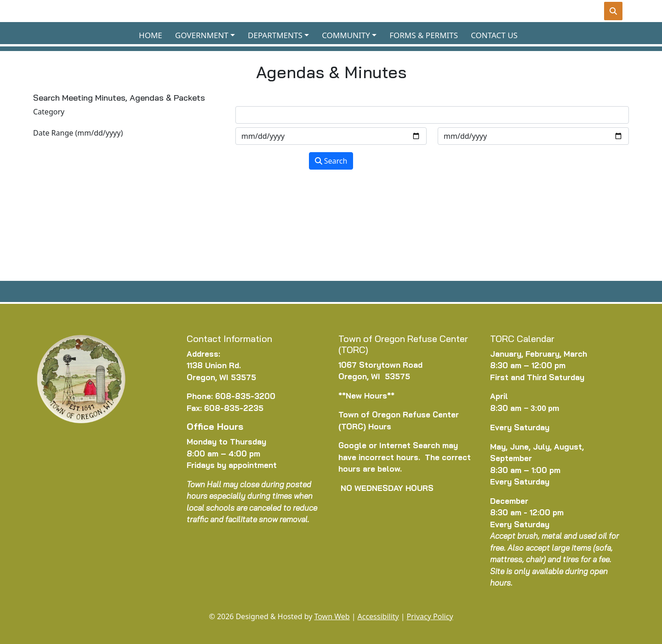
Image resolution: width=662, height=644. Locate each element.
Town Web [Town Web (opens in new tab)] (332, 616)
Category (49, 112)
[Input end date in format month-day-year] (533, 136)
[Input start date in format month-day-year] (331, 136)
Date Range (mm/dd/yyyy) (78, 133)
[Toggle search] (613, 11)
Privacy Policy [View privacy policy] (430, 616)
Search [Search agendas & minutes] (331, 161)
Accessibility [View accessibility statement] (378, 616)
